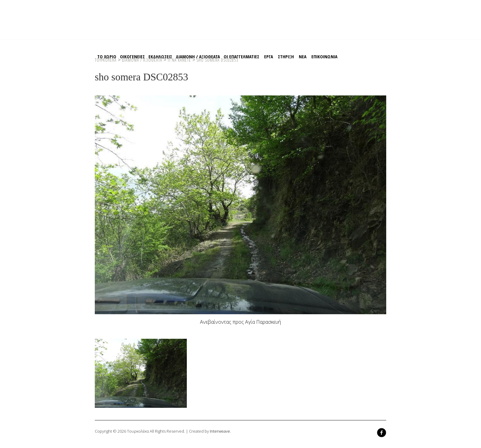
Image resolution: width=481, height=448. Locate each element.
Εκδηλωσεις (160, 56)
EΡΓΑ (269, 56)
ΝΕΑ (303, 56)
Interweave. (220, 431)
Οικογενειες (132, 56)
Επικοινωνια (324, 56)
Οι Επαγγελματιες (241, 56)
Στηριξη (286, 56)
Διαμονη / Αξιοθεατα (198, 56)
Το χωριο (107, 56)
